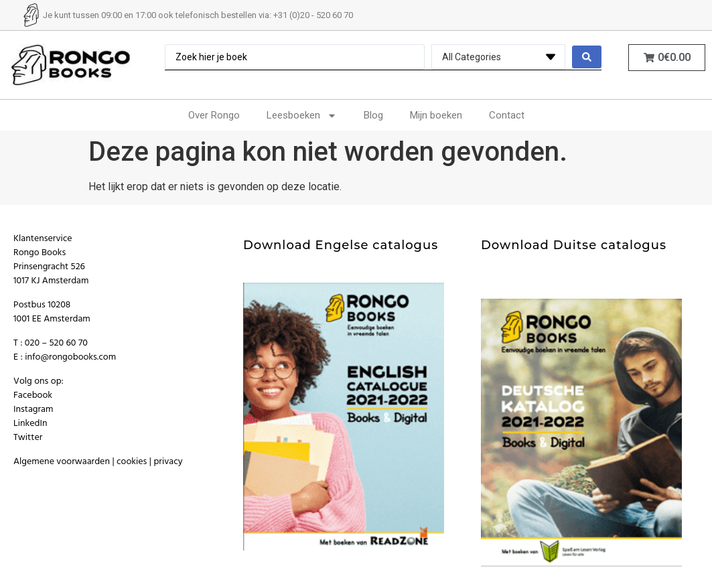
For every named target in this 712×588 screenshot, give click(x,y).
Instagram (33, 410)
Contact (507, 115)
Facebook (33, 395)
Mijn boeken (436, 115)
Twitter (28, 438)
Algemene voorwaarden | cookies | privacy (98, 462)
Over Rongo (214, 115)
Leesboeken (302, 116)
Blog (373, 115)
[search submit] (587, 57)
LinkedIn (30, 424)
